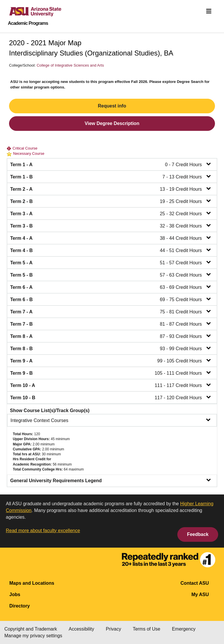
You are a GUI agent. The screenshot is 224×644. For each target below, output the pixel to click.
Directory (20, 606)
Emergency (184, 629)
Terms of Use (146, 629)
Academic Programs (28, 23)
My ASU (200, 594)
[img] (209, 11)
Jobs (15, 594)
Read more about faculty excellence (43, 531)
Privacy (113, 629)
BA (169, 53)
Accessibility (82, 629)
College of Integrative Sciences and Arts (70, 65)
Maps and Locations (32, 583)
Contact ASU (195, 583)
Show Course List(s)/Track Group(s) (50, 410)
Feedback (198, 534)
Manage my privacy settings (33, 636)
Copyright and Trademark (31, 629)
